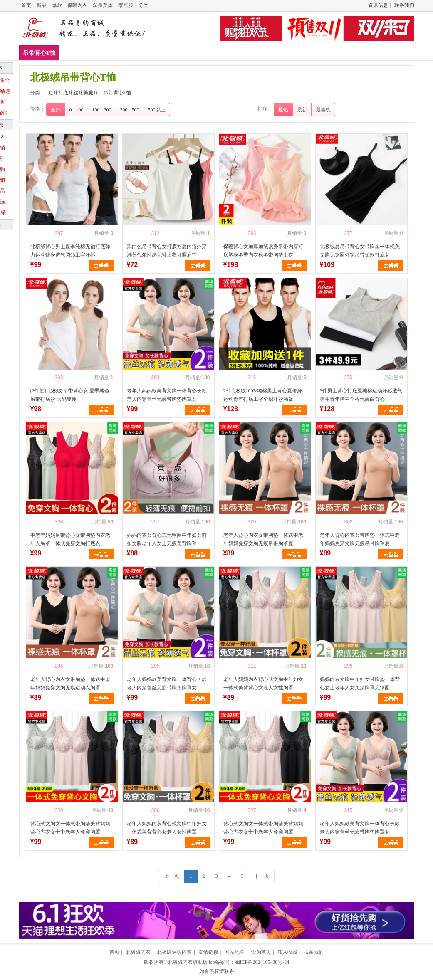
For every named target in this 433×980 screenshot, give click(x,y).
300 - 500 (130, 110)
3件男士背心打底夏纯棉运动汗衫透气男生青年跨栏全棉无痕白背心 (361, 395)
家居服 (126, 5)
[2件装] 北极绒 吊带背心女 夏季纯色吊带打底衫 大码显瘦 (70, 395)
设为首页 (261, 952)
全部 (56, 110)
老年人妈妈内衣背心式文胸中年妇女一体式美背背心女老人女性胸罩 (263, 684)
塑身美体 (103, 5)
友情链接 (208, 952)
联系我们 (404, 5)
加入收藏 (287, 952)
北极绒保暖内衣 (174, 952)
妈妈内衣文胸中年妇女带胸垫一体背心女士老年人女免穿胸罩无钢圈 (360, 684)
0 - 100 (77, 110)
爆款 (57, 5)
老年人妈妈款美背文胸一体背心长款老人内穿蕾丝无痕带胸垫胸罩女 (167, 395)
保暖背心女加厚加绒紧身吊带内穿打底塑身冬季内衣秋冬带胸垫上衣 (263, 251)
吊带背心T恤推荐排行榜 (247, 53)
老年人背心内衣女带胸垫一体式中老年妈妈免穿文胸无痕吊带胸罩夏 (263, 539)
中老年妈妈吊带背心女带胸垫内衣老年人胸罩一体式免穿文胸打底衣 (70, 539)
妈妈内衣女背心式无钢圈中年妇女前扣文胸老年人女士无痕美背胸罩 (167, 539)
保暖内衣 (77, 5)
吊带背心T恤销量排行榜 (172, 53)
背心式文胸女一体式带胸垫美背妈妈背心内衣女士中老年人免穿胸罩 (70, 828)
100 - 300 (102, 110)
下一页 (262, 876)
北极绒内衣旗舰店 (188, 962)
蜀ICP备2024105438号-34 (262, 962)
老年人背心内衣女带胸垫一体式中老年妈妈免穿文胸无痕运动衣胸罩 (70, 684)
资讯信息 (378, 5)
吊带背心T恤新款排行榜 (97, 53)
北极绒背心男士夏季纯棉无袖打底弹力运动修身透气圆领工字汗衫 (70, 251)
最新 (302, 110)
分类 (144, 5)
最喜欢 (323, 110)
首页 (26, 5)
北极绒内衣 (138, 952)
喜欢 (45, 233)
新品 (42, 5)
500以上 (157, 110)
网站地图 (235, 952)
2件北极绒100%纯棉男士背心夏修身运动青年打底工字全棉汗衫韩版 (263, 395)
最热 (283, 110)
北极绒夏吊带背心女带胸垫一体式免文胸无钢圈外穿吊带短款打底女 (360, 251)
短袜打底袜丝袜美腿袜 (73, 93)
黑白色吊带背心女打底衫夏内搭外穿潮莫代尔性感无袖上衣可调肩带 (167, 251)
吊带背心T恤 (39, 53)
